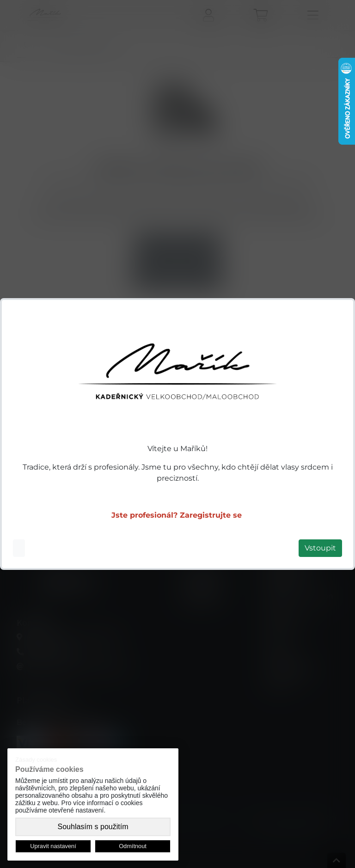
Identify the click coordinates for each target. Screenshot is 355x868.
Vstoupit (320, 548)
